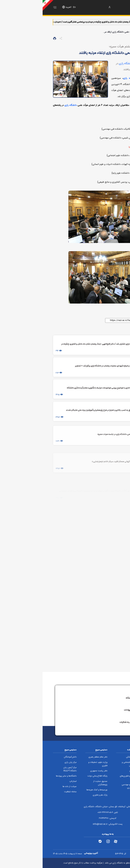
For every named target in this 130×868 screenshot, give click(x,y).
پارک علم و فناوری (57, 795)
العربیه (26, 7)
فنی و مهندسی (114, 773)
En (32, 7)
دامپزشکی (88, 757)
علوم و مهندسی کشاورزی (85, 786)
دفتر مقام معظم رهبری (55, 757)
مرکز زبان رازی (28, 762)
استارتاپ (30, 781)
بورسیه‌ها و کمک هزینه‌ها (54, 790)
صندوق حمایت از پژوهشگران (58, 783)
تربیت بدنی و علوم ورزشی (112, 780)
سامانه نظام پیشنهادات (97, 710)
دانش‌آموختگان (28, 757)
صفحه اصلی (114, 32)
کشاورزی (116, 762)
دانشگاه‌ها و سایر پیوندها (24, 776)
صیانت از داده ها (27, 787)
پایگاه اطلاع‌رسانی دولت (55, 776)
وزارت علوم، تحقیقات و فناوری (55, 764)
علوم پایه (116, 757)
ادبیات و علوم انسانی (111, 768)
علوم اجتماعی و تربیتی (86, 764)
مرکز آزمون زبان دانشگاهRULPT (27, 769)
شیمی (89, 771)
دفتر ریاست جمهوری (56, 771)
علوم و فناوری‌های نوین (84, 778)
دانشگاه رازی (83, 64)
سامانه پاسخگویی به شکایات (95, 722)
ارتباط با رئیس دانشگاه (98, 698)
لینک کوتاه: (113, 320)
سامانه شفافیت (28, 792)
